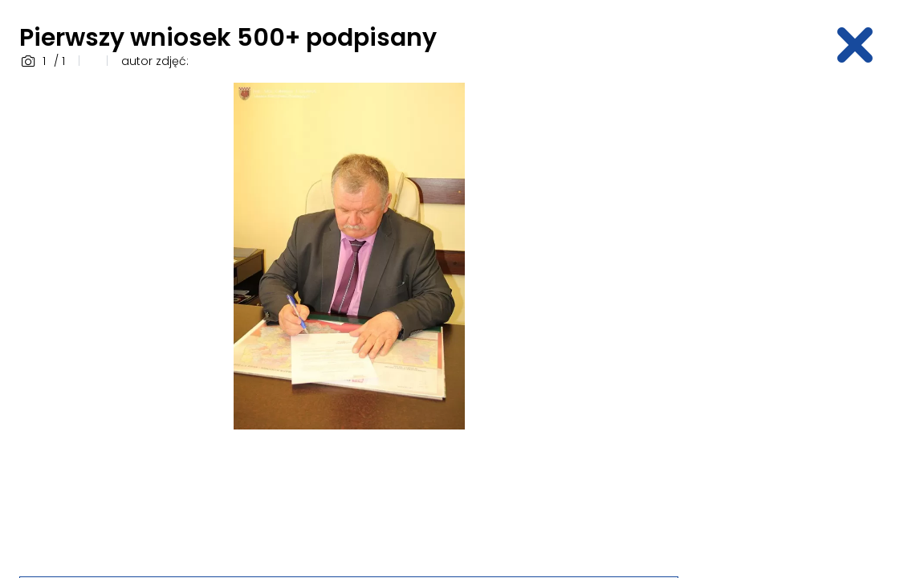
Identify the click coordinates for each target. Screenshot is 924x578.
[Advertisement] (810, 324)
